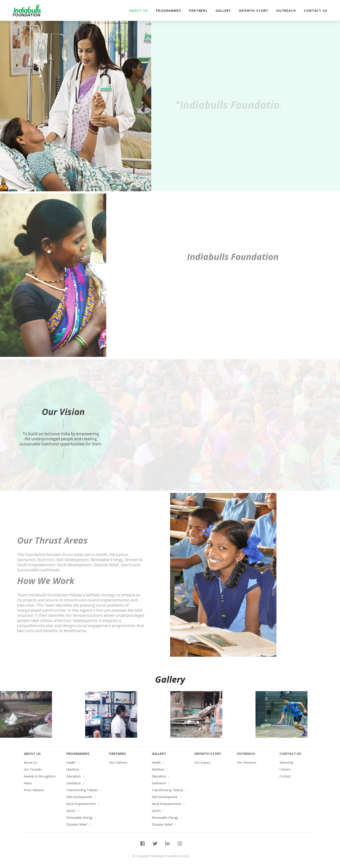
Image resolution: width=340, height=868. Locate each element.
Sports (71, 811)
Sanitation (74, 783)
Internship (287, 762)
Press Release (34, 790)
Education (73, 776)
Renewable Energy (80, 818)
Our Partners (118, 762)
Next (331, 716)
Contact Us (316, 11)
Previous (7, 716)
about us (139, 11)
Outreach (286, 11)
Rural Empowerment (81, 804)
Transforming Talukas (82, 790)
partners (198, 11)
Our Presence (247, 762)
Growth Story (254, 11)
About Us (32, 753)
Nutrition (73, 769)
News (28, 783)
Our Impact (202, 762)
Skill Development (79, 797)
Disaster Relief (77, 824)
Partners (118, 753)
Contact (285, 776)
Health (71, 762)
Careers (285, 769)
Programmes (168, 11)
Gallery (223, 11)
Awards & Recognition (40, 776)
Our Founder (33, 769)
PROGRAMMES (78, 753)
